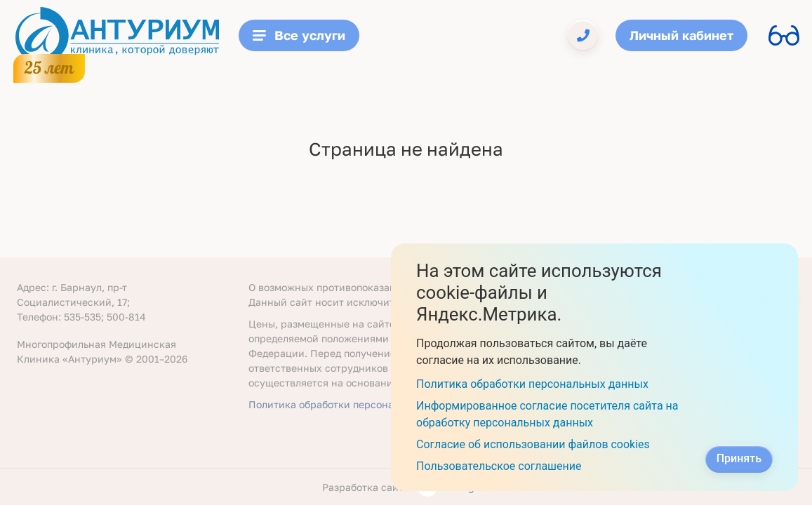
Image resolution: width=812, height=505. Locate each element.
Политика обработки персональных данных (355, 404)
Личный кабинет (681, 35)
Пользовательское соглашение (499, 466)
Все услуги (299, 35)
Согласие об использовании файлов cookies (533, 444)
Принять (739, 458)
